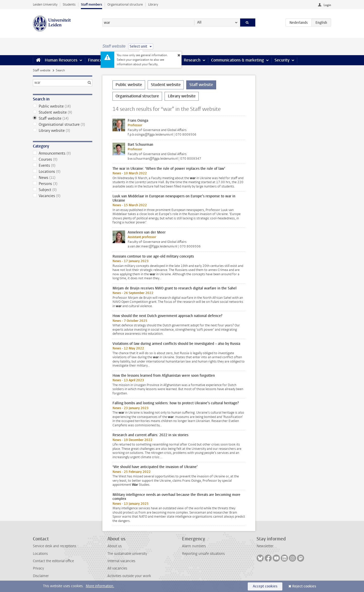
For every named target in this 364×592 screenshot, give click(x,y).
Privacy (38, 568)
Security (282, 60)
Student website (63, 112)
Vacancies (63, 196)
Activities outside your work (129, 576)
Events (63, 165)
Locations (63, 172)
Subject (63, 190)
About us (115, 546)
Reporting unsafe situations (203, 554)
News (63, 178)
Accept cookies (265, 586)
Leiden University (45, 4)
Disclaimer (41, 576)
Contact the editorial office (53, 561)
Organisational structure (125, 4)
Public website (63, 106)
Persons (63, 184)
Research (192, 60)
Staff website (42, 70)
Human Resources (61, 60)
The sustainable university (127, 554)
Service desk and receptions (54, 546)
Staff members (92, 4)
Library (153, 4)
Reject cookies (304, 586)
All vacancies (117, 568)
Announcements (63, 153)
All (199, 22)
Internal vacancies (121, 561)
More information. (100, 586)
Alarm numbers (194, 546)
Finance (95, 60)
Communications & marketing (237, 60)
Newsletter (265, 546)
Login (327, 5)
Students (69, 4)
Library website (63, 131)
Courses (63, 159)
